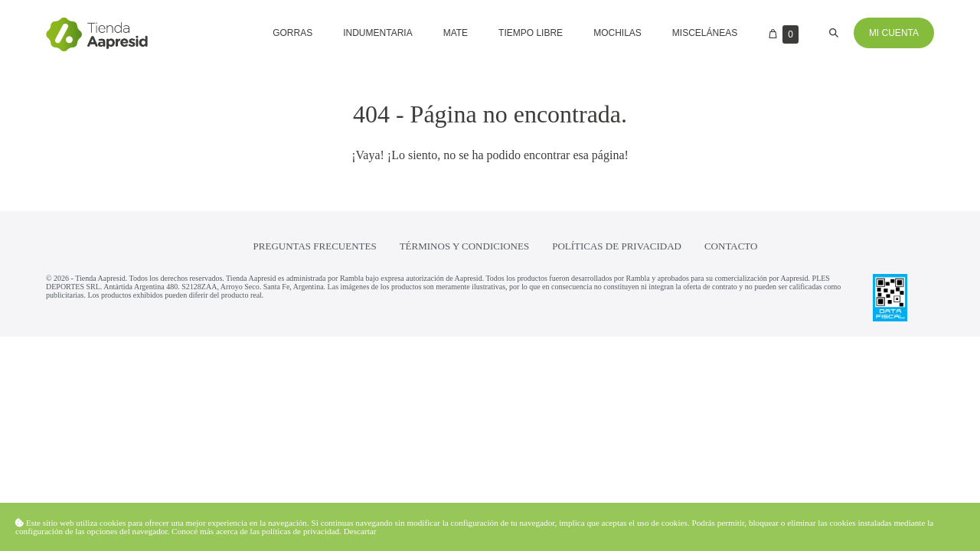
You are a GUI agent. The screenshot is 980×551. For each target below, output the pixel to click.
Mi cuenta (894, 33)
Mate (456, 33)
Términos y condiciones (464, 246)
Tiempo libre (531, 33)
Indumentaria (377, 33)
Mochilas (617, 33)
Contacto (731, 246)
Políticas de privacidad (617, 246)
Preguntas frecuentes (315, 246)
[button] (834, 33)
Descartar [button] (360, 531)
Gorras (292, 33)
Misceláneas (705, 33)
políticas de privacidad (301, 531)
